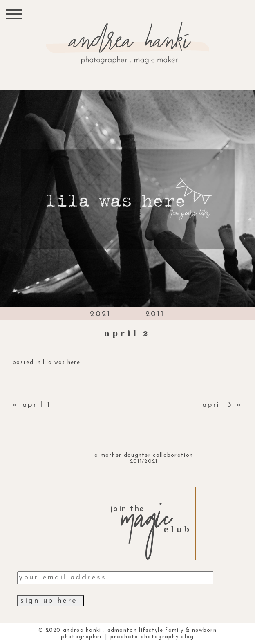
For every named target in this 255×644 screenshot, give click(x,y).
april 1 (37, 405)
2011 (155, 314)
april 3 (217, 405)
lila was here (62, 362)
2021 (101, 314)
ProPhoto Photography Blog (152, 637)
